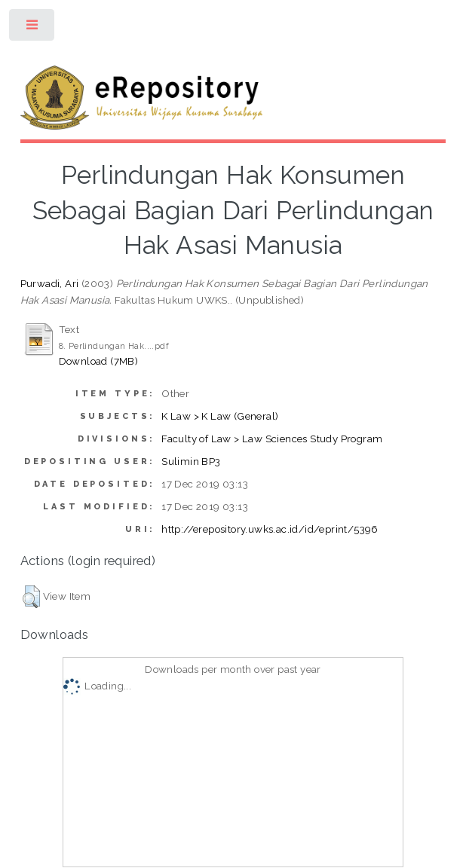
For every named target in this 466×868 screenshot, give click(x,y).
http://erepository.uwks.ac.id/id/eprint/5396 (270, 529)
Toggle (33, 28)
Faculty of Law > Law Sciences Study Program (272, 439)
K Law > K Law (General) (220, 416)
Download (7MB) (99, 361)
